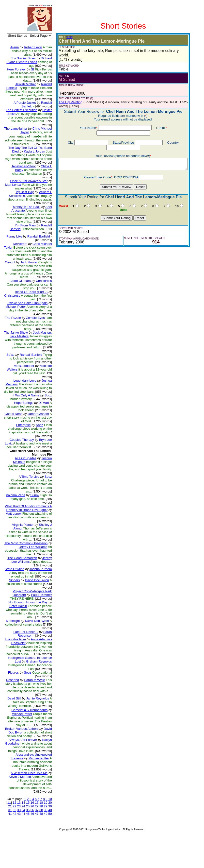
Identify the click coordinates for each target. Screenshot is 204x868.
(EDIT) (66, 37)
